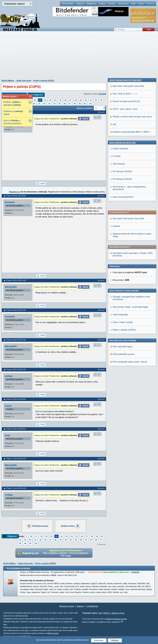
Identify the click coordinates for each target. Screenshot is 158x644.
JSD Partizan (119, 373)
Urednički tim (92, 606)
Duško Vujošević (120, 358)
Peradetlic (10, 202)
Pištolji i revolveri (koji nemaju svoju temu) (132, 326)
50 (85, 104)
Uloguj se (80, 4)
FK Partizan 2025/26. (123, 389)
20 (35, 100)
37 (51, 540)
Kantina (102, 4)
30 (86, 100)
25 (60, 100)
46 (64, 104)
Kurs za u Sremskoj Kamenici (12, 122)
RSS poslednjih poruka (123, 271)
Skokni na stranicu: (85, 108)
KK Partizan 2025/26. (123, 381)
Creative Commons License (116, 619)
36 (45, 540)
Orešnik (116, 143)
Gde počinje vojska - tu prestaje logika (130, 224)
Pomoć (141, 4)
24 (55, 100)
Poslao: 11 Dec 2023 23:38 (16, 488)
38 (56, 540)
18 (41, 536)
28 (76, 100)
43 (49, 104)
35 (40, 540)
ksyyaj (8, 406)
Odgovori (38, 95)
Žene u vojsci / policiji (123, 239)
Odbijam (115, 640)
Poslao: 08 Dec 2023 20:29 (16, 370)
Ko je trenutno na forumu (19, 568)
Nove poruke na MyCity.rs (123, 352)
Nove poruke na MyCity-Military (125, 290)
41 (39, 104)
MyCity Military (68, 4)
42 (44, 104)
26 (65, 100)
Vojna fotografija (120, 232)
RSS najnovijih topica (123, 264)
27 (70, 100)
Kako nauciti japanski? (123, 406)
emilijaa (9, 376)
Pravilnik (111, 4)
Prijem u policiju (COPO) (44, 80)
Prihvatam (99, 640)
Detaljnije (135, 572)
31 (91, 100)
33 (101, 100)
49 (80, 104)
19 (46, 536)
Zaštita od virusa (118, 613)
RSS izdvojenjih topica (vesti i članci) (130, 279)
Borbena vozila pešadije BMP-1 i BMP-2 (131, 341)
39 (61, 540)
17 (36, 536)
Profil (43, 184)
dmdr (8, 435)
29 (81, 100)
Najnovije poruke (67, 606)
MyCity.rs (107, 613)
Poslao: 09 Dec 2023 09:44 (16, 429)
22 (45, 100)
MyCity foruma (53, 633)
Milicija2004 (11, 287)
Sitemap (80, 606)
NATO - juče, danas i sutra (125, 318)
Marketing (151, 4)
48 (75, 104)
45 (59, 104)
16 (31, 536)
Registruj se (91, 4)
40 (34, 104)
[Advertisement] (79, 57)
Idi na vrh (102, 544)
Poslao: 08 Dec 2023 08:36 (16, 196)
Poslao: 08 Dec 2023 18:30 (16, 310)
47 (70, 104)
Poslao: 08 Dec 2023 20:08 (16, 340)
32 (96, 100)
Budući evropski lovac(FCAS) (126, 311)
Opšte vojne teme (24, 80)
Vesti (100, 613)
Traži (133, 4)
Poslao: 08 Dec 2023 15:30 (16, 280)
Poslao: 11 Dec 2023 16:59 (16, 459)
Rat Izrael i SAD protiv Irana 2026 (128, 136)
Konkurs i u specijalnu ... (13, 103)
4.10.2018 (102, 94)
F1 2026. (117, 366)
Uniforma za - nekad (14, 113)
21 (40, 100)
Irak (114, 334)
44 (54, 104)
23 (50, 100)
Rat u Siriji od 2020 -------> (125, 303)
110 (90, 104)
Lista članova (123, 4)
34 (35, 540)
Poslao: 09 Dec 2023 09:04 (16, 399)
